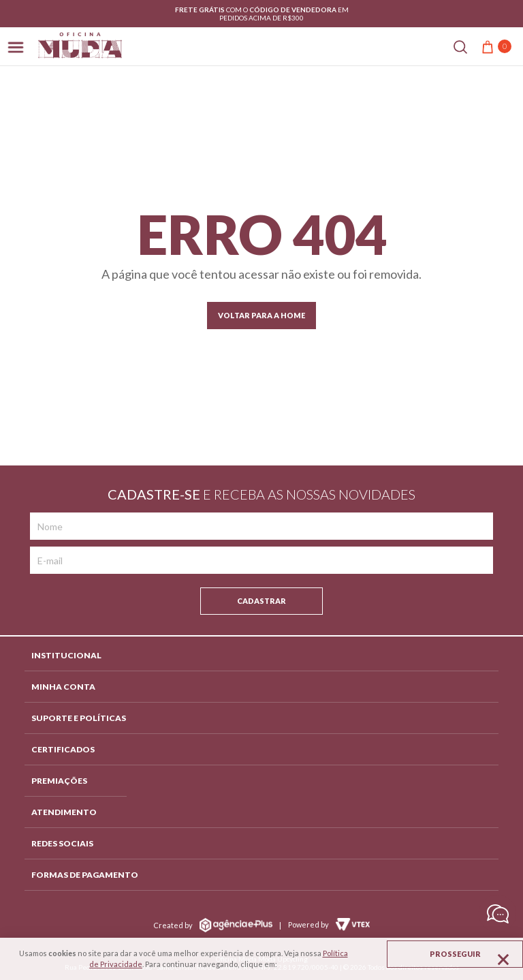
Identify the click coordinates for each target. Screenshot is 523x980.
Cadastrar (261, 601)
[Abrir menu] (16, 46)
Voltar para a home (261, 315)
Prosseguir (455, 954)
